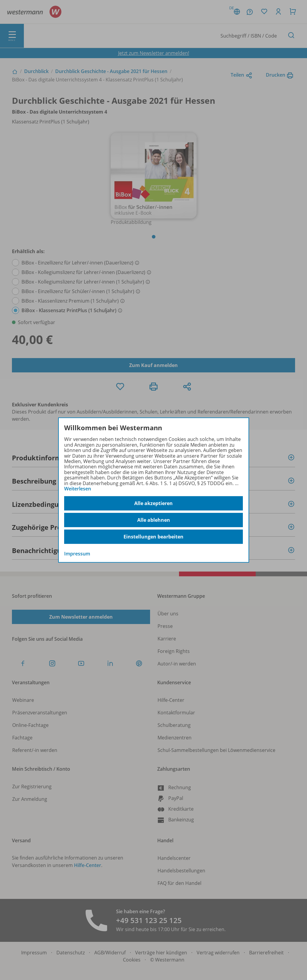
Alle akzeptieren (153, 503)
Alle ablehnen (154, 520)
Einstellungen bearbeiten (153, 537)
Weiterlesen (78, 489)
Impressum (77, 554)
